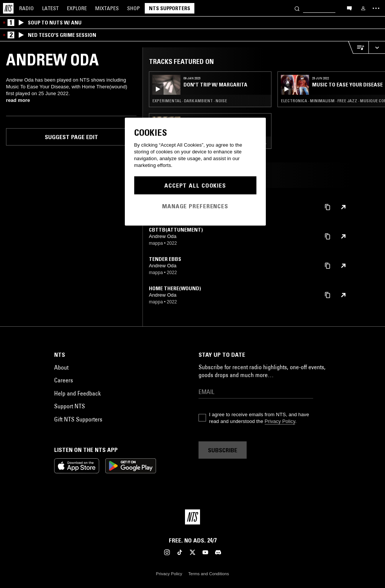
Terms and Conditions (209, 574)
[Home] (8, 8)
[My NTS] (363, 8)
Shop (133, 8)
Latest (50, 8)
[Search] (297, 8)
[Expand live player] (377, 48)
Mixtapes (107, 8)
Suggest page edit (71, 137)
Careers (64, 380)
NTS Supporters (170, 8)
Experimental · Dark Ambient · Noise (190, 101)
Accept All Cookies (195, 185)
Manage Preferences (195, 206)
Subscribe (223, 450)
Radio (27, 8)
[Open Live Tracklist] (358, 48)
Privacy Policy (280, 421)
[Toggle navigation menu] (376, 8)
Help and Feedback (77, 393)
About (61, 367)
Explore (77, 8)
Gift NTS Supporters (78, 419)
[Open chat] (349, 8)
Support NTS (70, 406)
